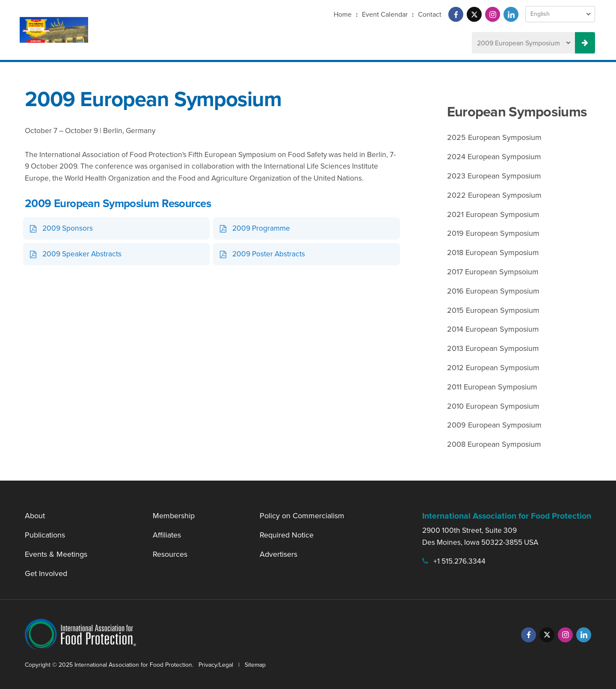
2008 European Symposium (494, 444)
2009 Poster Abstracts (269, 254)
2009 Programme (261, 228)
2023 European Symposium (494, 176)
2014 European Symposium (493, 329)
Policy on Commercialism (302, 516)
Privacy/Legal (216, 665)
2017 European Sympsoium (493, 272)
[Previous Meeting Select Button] (585, 43)
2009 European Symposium (494, 425)
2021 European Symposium (493, 214)
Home (343, 14)
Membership (174, 516)
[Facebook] (456, 14)
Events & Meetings (56, 554)
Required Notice (287, 535)
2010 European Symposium (493, 406)
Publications (45, 535)
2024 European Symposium (494, 157)
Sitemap (255, 665)
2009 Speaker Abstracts (82, 254)
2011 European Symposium (492, 387)
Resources (170, 554)
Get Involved (46, 573)
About (35, 516)
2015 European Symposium (493, 310)
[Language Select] (560, 14)
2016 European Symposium (493, 291)
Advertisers (278, 554)
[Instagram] (493, 14)
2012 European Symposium (493, 368)
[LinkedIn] (511, 14)
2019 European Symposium (493, 233)
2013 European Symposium (493, 348)
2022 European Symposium (494, 195)
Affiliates (167, 535)
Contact (430, 14)
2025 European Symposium (494, 137)
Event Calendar (385, 14)
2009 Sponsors (68, 228)
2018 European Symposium (493, 252)
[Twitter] (474, 14)
